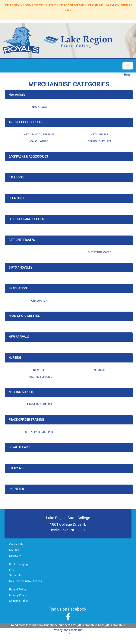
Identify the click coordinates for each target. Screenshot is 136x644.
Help (127, 75)
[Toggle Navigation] (128, 66)
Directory (15, 556)
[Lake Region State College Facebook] (68, 617)
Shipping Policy (19, 601)
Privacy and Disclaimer (68, 630)
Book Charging (18, 564)
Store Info (15, 575)
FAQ (12, 570)
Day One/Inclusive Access (26, 581)
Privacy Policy (18, 595)
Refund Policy (18, 590)
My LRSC (15, 550)
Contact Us (16, 544)
